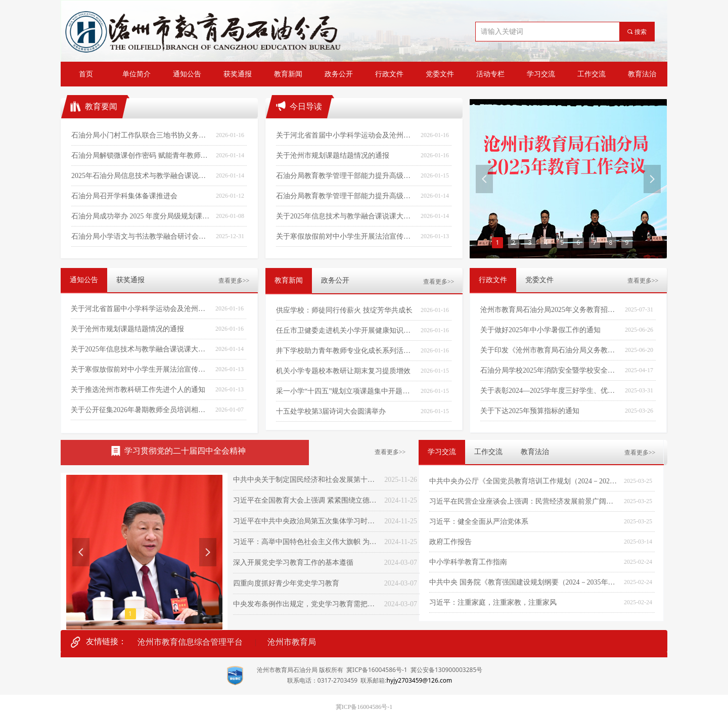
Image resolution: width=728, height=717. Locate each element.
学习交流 (442, 452)
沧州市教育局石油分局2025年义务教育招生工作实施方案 (550, 310)
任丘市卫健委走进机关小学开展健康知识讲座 (346, 330)
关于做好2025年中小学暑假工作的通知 (540, 330)
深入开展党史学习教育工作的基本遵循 (293, 563)
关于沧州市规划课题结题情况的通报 (127, 329)
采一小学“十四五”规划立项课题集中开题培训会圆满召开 (346, 391)
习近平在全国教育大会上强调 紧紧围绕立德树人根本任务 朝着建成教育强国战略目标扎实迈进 (306, 500)
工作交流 (488, 452)
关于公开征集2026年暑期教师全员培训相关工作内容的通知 (141, 410)
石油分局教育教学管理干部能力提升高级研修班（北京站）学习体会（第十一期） (346, 176)
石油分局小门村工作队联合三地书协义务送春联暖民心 (141, 135)
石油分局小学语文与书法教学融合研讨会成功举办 (141, 236)
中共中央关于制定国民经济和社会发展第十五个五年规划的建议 (306, 480)
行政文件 (493, 280)
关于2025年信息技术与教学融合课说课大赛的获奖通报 (141, 349)
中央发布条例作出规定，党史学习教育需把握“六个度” (306, 604)
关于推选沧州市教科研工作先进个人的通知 (138, 390)
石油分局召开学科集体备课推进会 (124, 196)
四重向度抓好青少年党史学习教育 (286, 583)
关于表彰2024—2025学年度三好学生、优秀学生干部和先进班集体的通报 (550, 391)
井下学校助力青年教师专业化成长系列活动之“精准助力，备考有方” (346, 351)
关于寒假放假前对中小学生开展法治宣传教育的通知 (141, 369)
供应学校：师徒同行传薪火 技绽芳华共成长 (344, 310)
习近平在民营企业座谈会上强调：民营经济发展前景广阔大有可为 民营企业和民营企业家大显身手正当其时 (524, 501)
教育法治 (535, 452)
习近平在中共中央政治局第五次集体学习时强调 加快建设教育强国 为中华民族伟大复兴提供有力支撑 (306, 521)
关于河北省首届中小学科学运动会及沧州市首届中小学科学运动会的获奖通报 (141, 309)
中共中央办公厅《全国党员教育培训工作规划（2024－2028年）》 (524, 481)
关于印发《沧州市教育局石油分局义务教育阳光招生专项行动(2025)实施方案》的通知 (550, 350)
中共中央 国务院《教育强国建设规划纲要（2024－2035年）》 (524, 582)
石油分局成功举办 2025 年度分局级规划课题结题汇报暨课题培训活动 (141, 216)
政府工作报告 (450, 542)
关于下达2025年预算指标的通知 (530, 411)
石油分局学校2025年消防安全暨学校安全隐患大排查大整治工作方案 (550, 370)
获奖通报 (130, 280)
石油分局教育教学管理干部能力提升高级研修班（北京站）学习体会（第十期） (346, 196)
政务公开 (335, 280)
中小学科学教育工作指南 (468, 562)
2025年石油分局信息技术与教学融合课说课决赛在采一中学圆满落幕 (141, 176)
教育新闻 (289, 280)
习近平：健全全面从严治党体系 (479, 522)
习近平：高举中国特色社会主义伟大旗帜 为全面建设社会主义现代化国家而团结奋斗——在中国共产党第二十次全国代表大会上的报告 (306, 542)
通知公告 (84, 280)
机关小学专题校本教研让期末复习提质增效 (343, 371)
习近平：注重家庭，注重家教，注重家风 (493, 602)
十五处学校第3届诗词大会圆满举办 (331, 411)
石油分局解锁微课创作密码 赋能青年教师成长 (141, 155)
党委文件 (539, 280)
